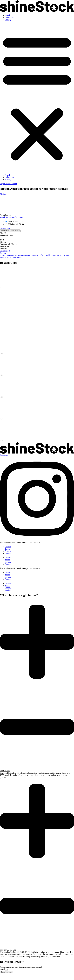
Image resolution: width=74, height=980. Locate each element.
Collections (9, 18)
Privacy (8, 551)
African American (7, 255)
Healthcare (55, 255)
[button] (37, 97)
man (67, 255)
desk (25, 255)
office (7, 257)
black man (19, 255)
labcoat (62, 255)
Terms (7, 549)
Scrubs (19, 257)
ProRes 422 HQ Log (8, 950)
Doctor (30, 255)
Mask (2, 257)
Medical (3, 194)
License (8, 547)
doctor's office (39, 255)
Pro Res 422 (5, 771)
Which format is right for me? (12, 217)
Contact (8, 553)
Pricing (8, 20)
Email (3, 969)
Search (8, 15)
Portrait (13, 257)
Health (48, 255)
